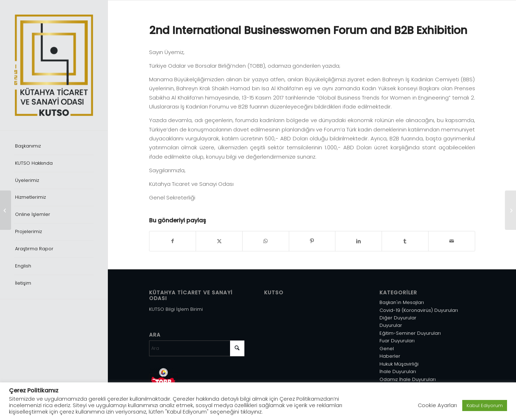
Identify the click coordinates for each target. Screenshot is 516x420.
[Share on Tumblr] (405, 241)
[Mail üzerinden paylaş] (452, 241)
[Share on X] (219, 241)
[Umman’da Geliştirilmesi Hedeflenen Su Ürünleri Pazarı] (510, 210)
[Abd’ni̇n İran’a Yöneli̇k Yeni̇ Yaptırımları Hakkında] (6, 210)
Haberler (390, 356)
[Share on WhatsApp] (266, 241)
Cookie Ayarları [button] (437, 405)
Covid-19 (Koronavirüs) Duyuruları (419, 310)
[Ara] (197, 348)
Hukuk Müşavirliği (399, 364)
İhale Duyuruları (398, 371)
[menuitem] (54, 146)
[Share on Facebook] (173, 241)
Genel (387, 349)
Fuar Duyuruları (397, 341)
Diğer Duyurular (398, 318)
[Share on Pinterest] (312, 241)
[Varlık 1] (54, 65)
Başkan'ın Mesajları (402, 302)
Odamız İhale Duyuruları (408, 379)
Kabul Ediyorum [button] (485, 405)
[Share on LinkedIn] (359, 241)
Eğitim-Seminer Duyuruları (410, 333)
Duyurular (391, 325)
